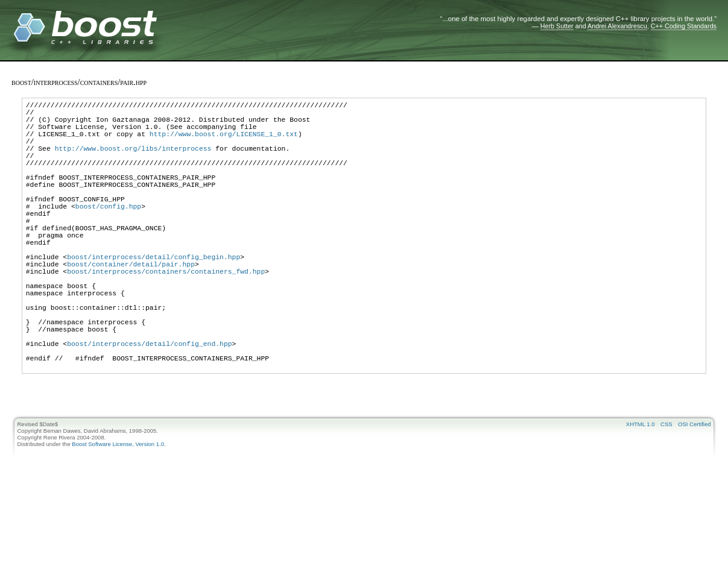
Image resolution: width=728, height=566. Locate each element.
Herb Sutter (557, 26)
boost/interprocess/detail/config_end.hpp (149, 405)
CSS (666, 491)
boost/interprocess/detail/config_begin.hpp (154, 296)
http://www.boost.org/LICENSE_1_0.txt (224, 143)
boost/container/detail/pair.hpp (131, 305)
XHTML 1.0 (641, 491)
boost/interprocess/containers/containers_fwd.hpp (166, 314)
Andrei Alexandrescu (617, 26)
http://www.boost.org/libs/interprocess (133, 161)
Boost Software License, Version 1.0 (118, 511)
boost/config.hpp (108, 233)
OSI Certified (694, 491)
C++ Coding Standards (684, 26)
